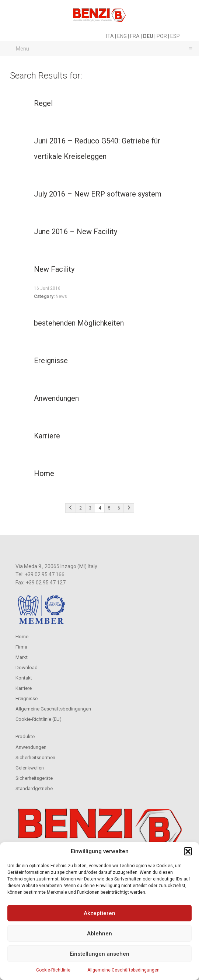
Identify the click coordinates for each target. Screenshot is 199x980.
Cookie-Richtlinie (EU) (39, 719)
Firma (21, 647)
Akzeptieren (99, 913)
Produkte (25, 736)
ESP (175, 36)
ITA (110, 36)
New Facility (54, 269)
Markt (22, 657)
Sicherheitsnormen (35, 757)
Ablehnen (99, 934)
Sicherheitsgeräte (34, 778)
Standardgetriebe (34, 788)
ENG (122, 36)
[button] (188, 851)
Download (27, 668)
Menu (102, 48)
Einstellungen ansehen (99, 954)
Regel (43, 103)
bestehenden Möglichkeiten (79, 323)
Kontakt (24, 678)
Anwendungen (56, 398)
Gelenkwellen (30, 768)
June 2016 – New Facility (76, 232)
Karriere (47, 436)
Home (44, 473)
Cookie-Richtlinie (53, 970)
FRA (135, 36)
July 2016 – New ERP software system (98, 194)
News (61, 296)
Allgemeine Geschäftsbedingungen (123, 970)
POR (162, 36)
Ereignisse (51, 361)
